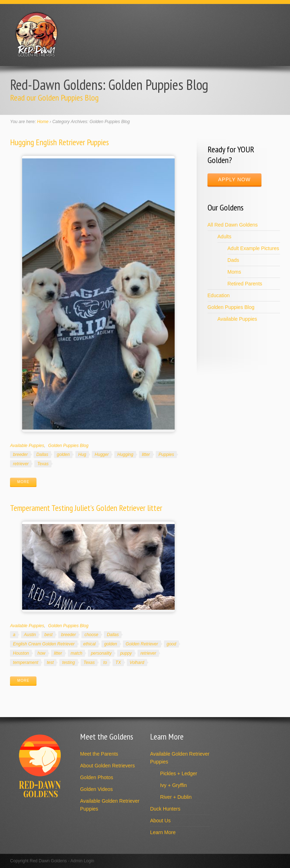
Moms (234, 272)
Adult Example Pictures (253, 248)
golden (63, 455)
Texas (43, 464)
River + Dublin (176, 797)
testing (68, 663)
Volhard (137, 663)
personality (101, 653)
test (50, 663)
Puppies (166, 455)
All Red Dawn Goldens (233, 225)
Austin (30, 635)
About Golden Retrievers (107, 766)
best (48, 635)
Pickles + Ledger (179, 773)
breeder (20, 455)
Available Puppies (27, 446)
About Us (160, 821)
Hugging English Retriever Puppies (59, 142)
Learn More (163, 832)
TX (118, 663)
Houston (21, 653)
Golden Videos (96, 789)
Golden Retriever (142, 644)
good (172, 644)
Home (43, 122)
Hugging (125, 455)
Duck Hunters (165, 809)
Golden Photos (97, 777)
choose (91, 635)
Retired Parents (245, 284)
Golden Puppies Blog (68, 446)
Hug (82, 455)
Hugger (102, 455)
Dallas (42, 455)
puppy (126, 653)
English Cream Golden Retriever (44, 644)
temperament (26, 663)
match (77, 653)
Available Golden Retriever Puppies (110, 805)
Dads (233, 260)
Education (219, 295)
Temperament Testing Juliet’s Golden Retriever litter (86, 508)
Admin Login (82, 861)
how (41, 653)
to (105, 663)
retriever (21, 464)
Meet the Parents (99, 754)
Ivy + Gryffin (173, 785)
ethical (89, 644)
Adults (224, 237)
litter (146, 455)
